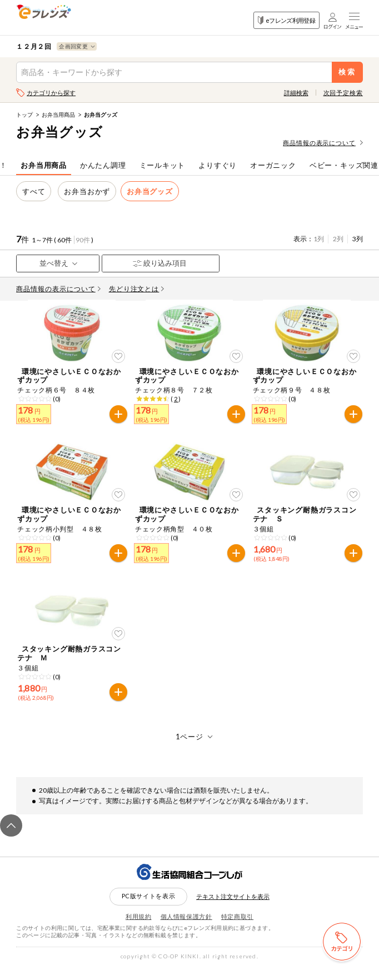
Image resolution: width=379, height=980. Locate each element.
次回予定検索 (343, 93)
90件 (83, 240)
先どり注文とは (137, 289)
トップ (24, 115)
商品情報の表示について (323, 143)
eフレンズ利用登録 (286, 20)
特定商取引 (237, 930)
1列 (319, 239)
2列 (338, 239)
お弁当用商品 (58, 115)
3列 (358, 239)
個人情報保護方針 (186, 930)
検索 (347, 72)
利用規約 (139, 930)
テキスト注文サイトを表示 (233, 910)
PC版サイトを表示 (149, 910)
